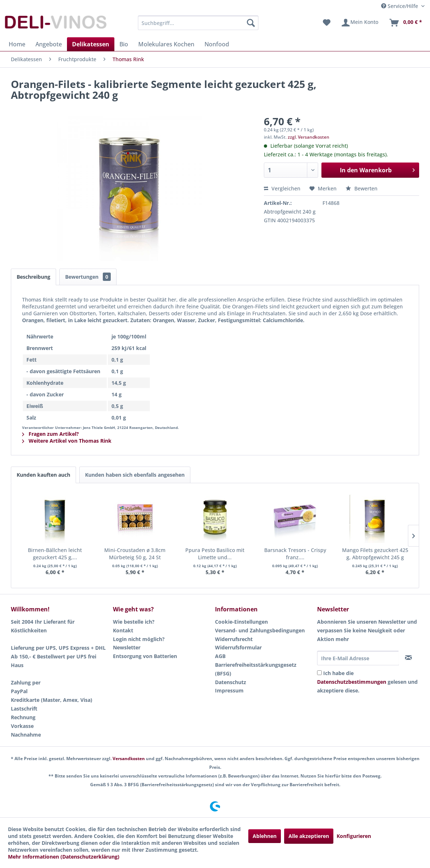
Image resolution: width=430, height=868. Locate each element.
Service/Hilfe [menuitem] (400, 6)
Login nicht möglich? (139, 639)
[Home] (17, 44)
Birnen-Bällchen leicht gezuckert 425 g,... (55, 554)
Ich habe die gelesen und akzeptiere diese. (367, 682)
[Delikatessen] (91, 44)
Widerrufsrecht (234, 639)
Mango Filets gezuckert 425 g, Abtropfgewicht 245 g (375, 554)
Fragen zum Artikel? (50, 434)
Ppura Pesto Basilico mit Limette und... (215, 554)
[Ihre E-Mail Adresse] (358, 658)
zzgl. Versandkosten (309, 137)
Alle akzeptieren (309, 836)
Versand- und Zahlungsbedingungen (260, 630)
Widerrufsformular (238, 647)
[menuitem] (198, 23)
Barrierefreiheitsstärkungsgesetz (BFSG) (256, 669)
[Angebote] (49, 44)
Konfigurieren (354, 836)
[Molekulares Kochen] (166, 44)
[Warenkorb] (405, 23)
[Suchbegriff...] (198, 23)
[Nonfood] (217, 44)
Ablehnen (265, 836)
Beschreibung (33, 277)
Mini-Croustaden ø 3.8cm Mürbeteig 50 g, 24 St (135, 554)
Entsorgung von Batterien (145, 656)
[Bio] (124, 44)
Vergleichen (282, 188)
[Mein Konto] (360, 23)
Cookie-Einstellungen (241, 622)
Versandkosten (129, 759)
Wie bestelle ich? (134, 622)
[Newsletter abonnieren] (409, 658)
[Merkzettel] (327, 23)
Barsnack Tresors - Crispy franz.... (295, 554)
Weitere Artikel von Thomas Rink (67, 441)
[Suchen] (251, 23)
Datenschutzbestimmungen (352, 682)
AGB (220, 656)
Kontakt (123, 630)
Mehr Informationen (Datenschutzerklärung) (64, 857)
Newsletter (127, 647)
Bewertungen (88, 277)
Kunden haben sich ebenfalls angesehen (135, 475)
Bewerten (362, 188)
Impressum (229, 690)
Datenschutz (231, 682)
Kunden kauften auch (43, 475)
